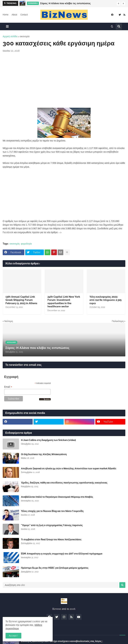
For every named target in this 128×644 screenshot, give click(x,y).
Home (5, 15)
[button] (118, 4)
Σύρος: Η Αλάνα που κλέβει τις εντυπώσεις (65, 3)
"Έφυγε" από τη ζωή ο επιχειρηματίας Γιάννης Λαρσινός (52, 525)
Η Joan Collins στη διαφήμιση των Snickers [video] (48, 440)
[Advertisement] (64, 80)
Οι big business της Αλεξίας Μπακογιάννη (44, 454)
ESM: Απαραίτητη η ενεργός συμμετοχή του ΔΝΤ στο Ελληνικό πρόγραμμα (62, 554)
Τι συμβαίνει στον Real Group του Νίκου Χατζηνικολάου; (51, 539)
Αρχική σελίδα (10, 36)
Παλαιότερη (118, 321)
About (14, 15)
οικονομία (24, 36)
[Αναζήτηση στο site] (61, 585)
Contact (24, 15)
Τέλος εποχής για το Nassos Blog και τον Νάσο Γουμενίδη (52, 511)
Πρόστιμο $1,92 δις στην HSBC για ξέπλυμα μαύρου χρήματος (55, 568)
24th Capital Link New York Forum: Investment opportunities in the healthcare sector (64, 302)
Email (8, 387)
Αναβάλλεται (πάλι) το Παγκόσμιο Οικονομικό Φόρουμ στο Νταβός (57, 497)
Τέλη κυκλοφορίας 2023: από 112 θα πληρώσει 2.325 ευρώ (105, 300)
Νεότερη (9, 321)
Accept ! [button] (13, 636)
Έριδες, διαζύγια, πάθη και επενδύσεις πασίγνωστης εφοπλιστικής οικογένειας (64, 483)
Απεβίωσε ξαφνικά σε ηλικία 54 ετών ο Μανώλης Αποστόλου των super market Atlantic (69, 468)
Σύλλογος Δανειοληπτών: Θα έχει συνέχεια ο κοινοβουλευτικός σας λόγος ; (62, 641)
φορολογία (26, 244)
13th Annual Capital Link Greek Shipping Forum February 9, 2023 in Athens (21, 300)
